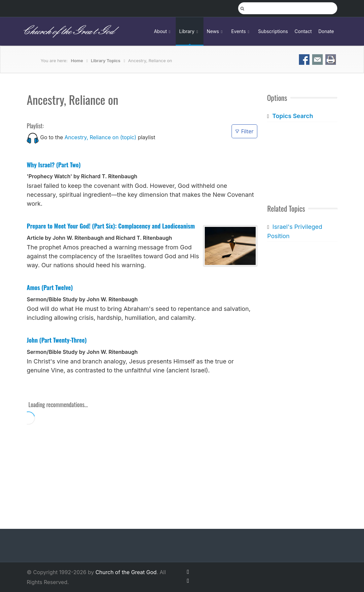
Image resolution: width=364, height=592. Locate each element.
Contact (303, 31)
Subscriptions (273, 31)
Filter (244, 131)
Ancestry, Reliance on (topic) (100, 137)
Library (189, 31)
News (216, 31)
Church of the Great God (68, 31)
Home (77, 61)
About (163, 31)
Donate (326, 31)
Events (241, 31)
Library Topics (106, 61)
